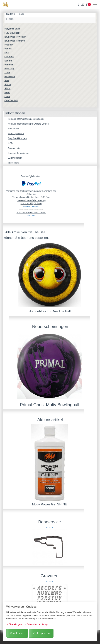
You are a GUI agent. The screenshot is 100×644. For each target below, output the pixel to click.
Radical (8, 49)
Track (7, 73)
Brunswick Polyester (15, 37)
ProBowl (9, 45)
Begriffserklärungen (17, 138)
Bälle (10, 19)
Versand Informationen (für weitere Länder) (29, 124)
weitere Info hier (31, 207)
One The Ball (11, 100)
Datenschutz (14, 148)
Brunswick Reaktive (15, 41)
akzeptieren (41, 633)
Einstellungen (14, 624)
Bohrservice (14, 129)
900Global (10, 77)
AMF (7, 81)
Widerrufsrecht (15, 158)
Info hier (31, 216)
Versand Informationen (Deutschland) (26, 119)
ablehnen (17, 633)
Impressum (13, 163)
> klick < (50, 528)
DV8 (7, 53)
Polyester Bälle (12, 29)
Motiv (7, 93)
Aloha (7, 88)
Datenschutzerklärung (36, 624)
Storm (8, 84)
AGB (10, 143)
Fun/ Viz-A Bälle (13, 33)
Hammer (9, 65)
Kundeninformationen (18, 153)
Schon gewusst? (16, 134)
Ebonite (8, 61)
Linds (7, 97)
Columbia (9, 57)
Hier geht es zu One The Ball (50, 311)
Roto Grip (9, 69)
